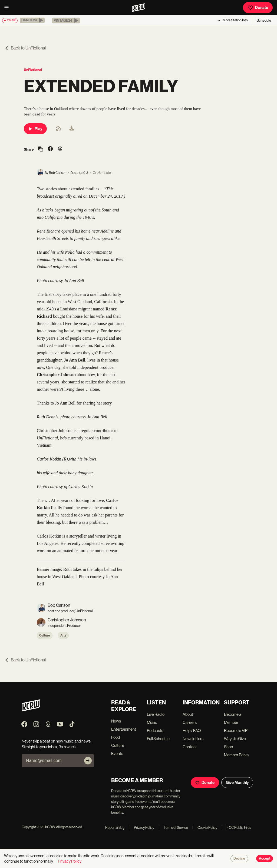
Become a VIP (236, 730)
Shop (228, 747)
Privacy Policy (141, 828)
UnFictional (33, 70)
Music (152, 722)
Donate (258, 8)
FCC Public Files (236, 828)
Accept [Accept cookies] (265, 859)
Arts (63, 635)
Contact (190, 747)
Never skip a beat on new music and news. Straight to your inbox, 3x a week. (57, 744)
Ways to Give (235, 739)
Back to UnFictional (25, 48)
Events (117, 753)
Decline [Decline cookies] (239, 859)
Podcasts (155, 730)
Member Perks (236, 755)
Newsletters (193, 739)
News (116, 721)
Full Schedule (158, 739)
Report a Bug (115, 828)
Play (35, 129)
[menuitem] (72, 129)
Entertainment (124, 729)
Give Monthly (237, 783)
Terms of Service (173, 828)
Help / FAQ (192, 730)
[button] (32, 20)
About (188, 714)
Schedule (264, 20)
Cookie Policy (205, 828)
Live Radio (156, 714)
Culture (45, 635)
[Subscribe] (88, 761)
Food (116, 737)
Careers (190, 722)
